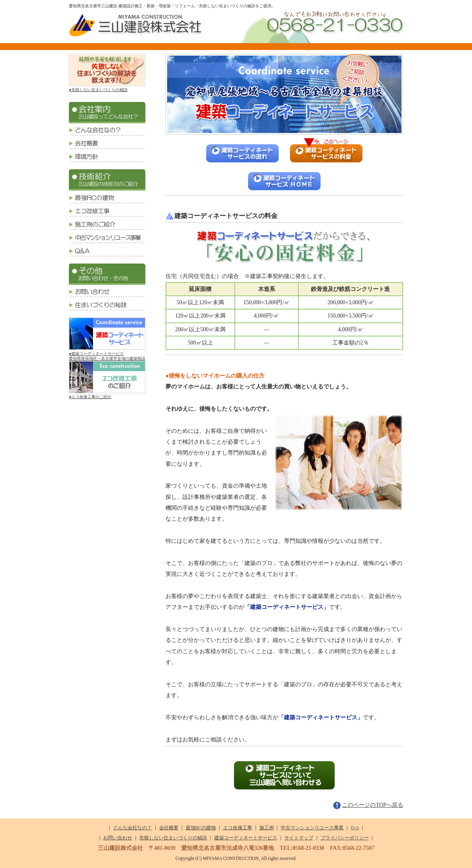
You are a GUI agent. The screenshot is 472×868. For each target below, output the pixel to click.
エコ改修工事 (238, 828)
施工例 (267, 828)
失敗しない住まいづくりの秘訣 (173, 838)
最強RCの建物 (201, 828)
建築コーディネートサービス (246, 838)
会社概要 (169, 828)
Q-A (355, 828)
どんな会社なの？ (132, 828)
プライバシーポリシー (345, 838)
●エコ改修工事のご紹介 (107, 394)
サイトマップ (299, 838)
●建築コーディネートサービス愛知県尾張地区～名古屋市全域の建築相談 (107, 353)
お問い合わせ (118, 838)
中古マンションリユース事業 (312, 828)
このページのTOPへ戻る (368, 805)
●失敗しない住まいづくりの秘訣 (107, 87)
